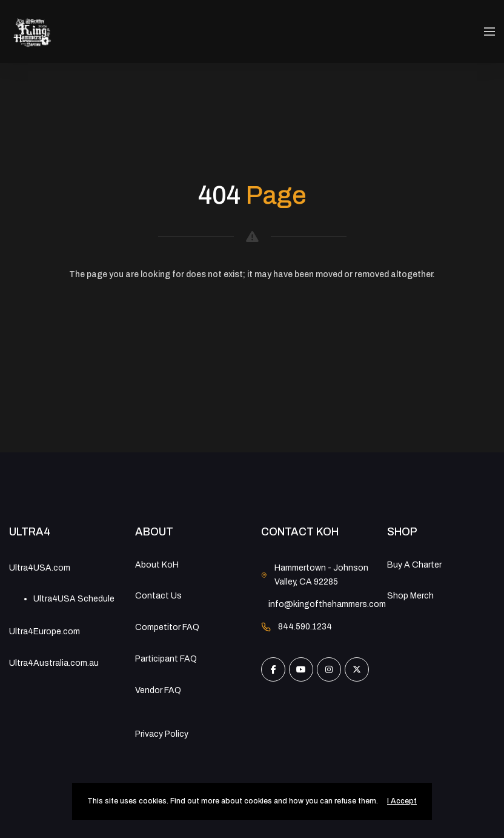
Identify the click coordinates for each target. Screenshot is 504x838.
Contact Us (158, 596)
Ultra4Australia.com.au (54, 663)
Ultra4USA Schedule (74, 599)
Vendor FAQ (158, 690)
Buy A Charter (414, 565)
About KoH (157, 565)
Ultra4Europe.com (45, 632)
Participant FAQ (166, 659)
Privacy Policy (162, 734)
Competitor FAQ (167, 627)
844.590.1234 (305, 627)
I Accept (402, 801)
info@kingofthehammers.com (327, 604)
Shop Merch (410, 596)
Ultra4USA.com (40, 568)
